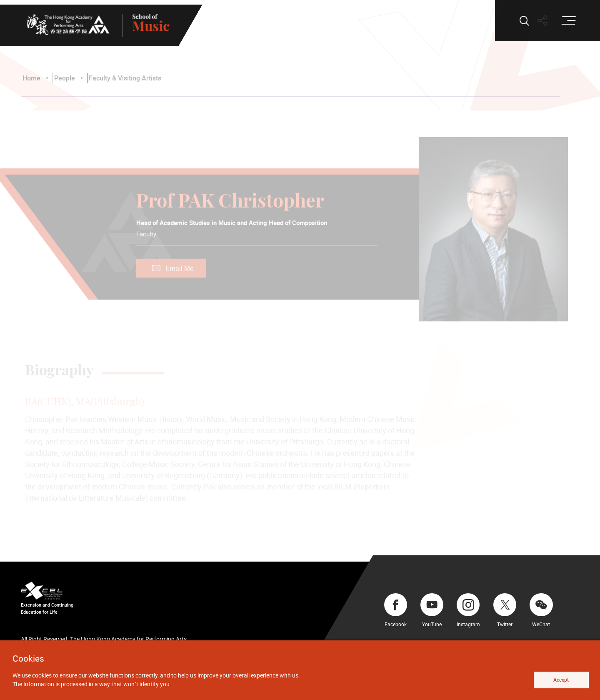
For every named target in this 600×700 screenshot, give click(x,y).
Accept (561, 680)
